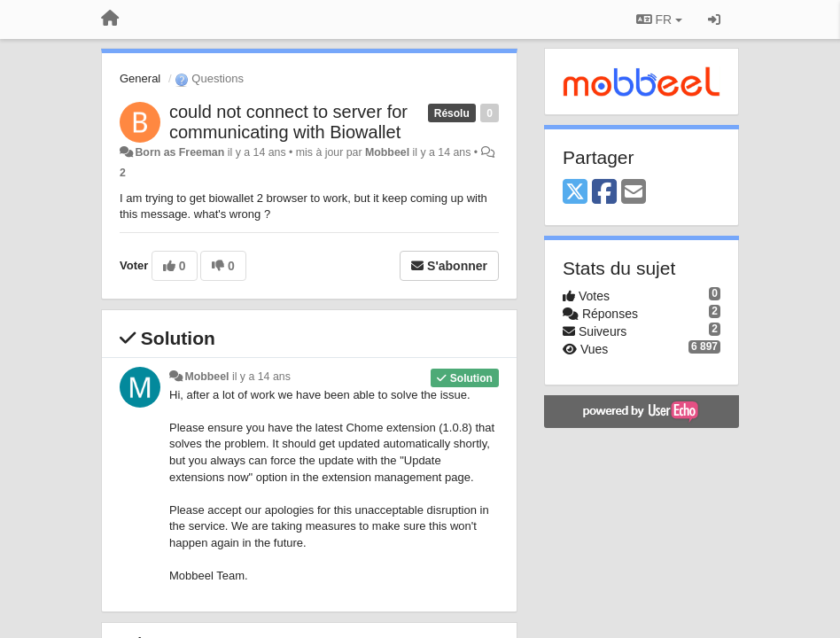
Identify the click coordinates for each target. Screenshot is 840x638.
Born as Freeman (179, 152)
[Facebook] (604, 193)
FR (659, 19)
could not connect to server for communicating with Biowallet (288, 122)
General (140, 78)
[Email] (634, 193)
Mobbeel (387, 152)
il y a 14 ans (261, 377)
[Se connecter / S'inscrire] (714, 19)
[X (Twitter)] (575, 193)
